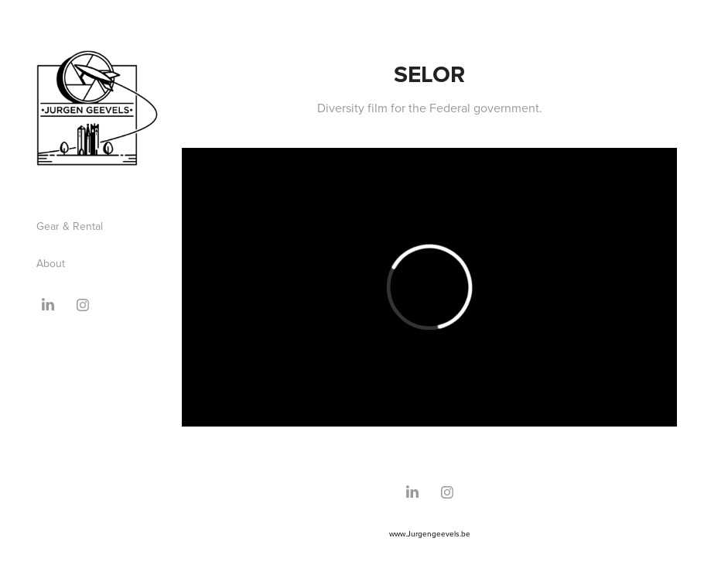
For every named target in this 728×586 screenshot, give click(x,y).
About (51, 263)
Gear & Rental (70, 226)
